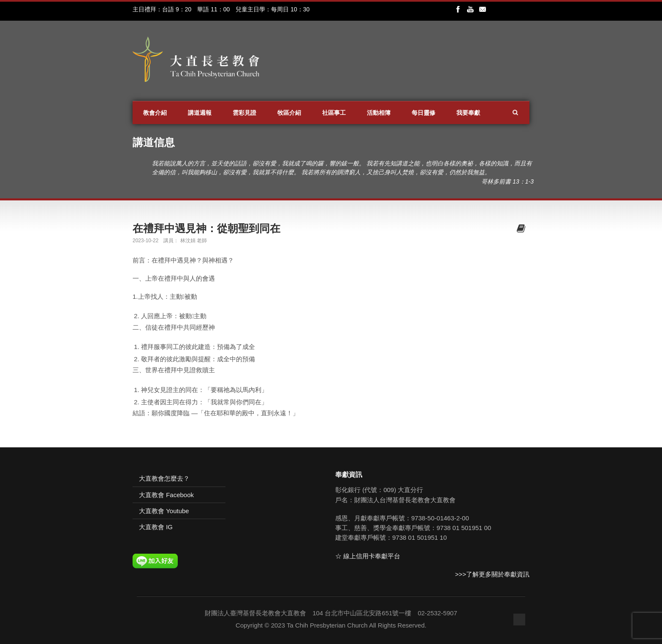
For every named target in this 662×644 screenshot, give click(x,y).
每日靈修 (423, 113)
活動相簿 (379, 113)
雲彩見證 (244, 113)
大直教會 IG (156, 527)
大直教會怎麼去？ (164, 478)
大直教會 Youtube (164, 511)
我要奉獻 (468, 113)
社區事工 (334, 113)
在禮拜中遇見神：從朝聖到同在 (206, 228)
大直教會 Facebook (166, 495)
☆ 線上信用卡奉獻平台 (368, 556)
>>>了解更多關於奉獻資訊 (492, 574)
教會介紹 (155, 113)
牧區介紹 (289, 113)
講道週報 (200, 113)
